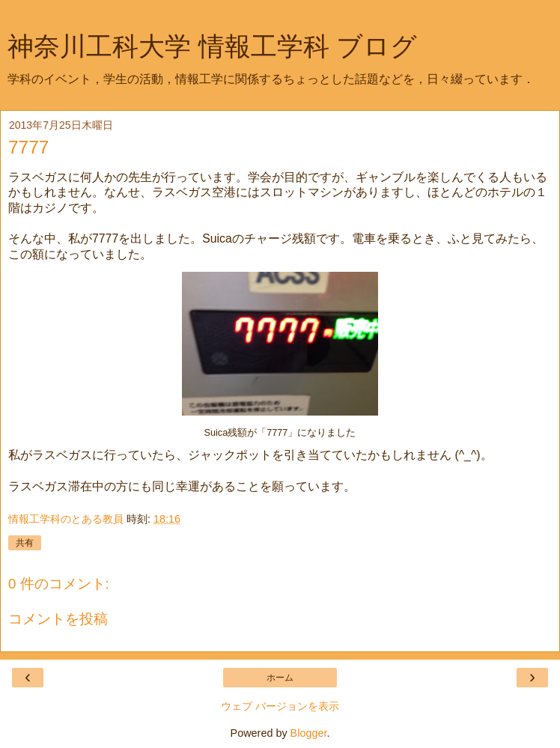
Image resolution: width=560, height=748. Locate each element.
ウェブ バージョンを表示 (280, 706)
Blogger (309, 733)
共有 (25, 543)
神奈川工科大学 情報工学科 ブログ (212, 46)
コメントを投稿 (58, 619)
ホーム (280, 678)
